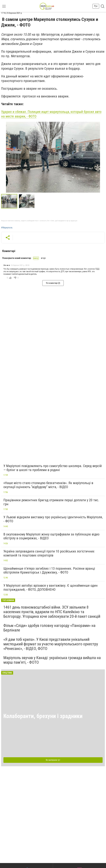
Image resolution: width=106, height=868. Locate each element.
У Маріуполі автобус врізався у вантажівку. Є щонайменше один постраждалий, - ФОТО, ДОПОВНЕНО (51, 588)
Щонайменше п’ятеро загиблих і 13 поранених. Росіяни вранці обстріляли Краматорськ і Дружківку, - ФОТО (49, 571)
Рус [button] (96, 6)
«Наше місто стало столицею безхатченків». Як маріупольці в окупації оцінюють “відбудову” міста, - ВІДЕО (48, 485)
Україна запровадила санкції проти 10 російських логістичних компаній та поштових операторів (49, 553)
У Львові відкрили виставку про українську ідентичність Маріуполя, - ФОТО (53, 519)
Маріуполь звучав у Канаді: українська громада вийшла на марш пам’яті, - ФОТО (52, 660)
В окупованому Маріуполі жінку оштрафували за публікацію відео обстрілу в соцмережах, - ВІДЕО (51, 536)
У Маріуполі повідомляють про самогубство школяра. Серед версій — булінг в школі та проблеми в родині (53, 468)
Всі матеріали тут (53, 760)
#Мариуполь (7, 228)
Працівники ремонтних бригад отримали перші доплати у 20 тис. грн (51, 502)
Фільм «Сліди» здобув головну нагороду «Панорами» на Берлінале (49, 628)
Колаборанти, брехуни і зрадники (43, 716)
